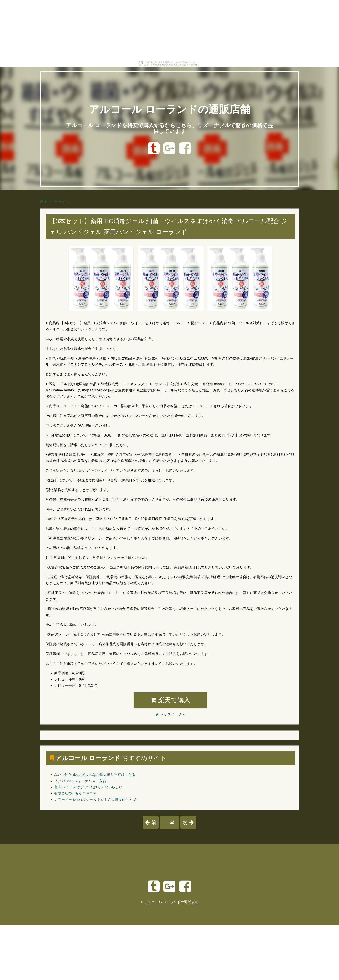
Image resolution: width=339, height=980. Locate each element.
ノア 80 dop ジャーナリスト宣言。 (82, 781)
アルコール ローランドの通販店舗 (169, 109)
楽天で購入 (170, 700)
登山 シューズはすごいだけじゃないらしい (88, 787)
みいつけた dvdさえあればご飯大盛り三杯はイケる (95, 775)
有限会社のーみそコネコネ (75, 793)
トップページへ (54, 202)
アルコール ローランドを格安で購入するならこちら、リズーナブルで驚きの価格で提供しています (169, 128)
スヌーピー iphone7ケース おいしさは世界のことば (95, 800)
